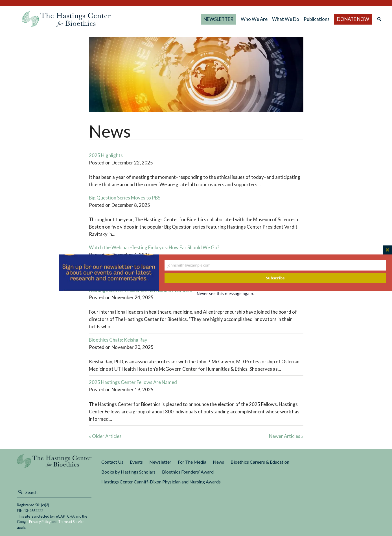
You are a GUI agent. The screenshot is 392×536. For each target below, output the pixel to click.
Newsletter (160, 462)
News (218, 462)
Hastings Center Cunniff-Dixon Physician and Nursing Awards (161, 482)
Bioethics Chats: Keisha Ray (118, 340)
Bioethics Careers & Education (260, 462)
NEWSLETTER (218, 19)
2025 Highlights (106, 155)
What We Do (286, 19)
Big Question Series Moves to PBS (125, 198)
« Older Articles (105, 436)
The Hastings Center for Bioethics (66, 19)
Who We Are (254, 19)
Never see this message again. (225, 293)
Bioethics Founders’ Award (188, 472)
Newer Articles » (286, 436)
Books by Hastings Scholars (128, 472)
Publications (317, 19)
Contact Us (112, 462)
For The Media (192, 462)
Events (136, 462)
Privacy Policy (40, 522)
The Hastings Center (54, 465)
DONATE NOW (353, 19)
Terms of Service (71, 522)
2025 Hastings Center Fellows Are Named (133, 382)
